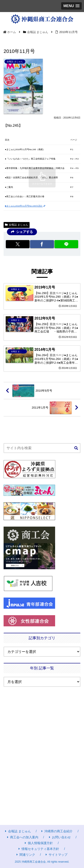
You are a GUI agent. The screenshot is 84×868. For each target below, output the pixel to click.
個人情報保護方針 (39, 843)
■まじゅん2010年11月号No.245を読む (25, 206)
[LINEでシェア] (66, 244)
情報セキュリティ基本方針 (39, 849)
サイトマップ (57, 855)
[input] (42, 448)
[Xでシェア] (18, 244)
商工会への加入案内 (23, 837)
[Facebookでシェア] (42, 244)
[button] (76, 448)
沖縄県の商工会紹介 (57, 831)
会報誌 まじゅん (17, 225)
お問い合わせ (60, 837)
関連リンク (26, 855)
